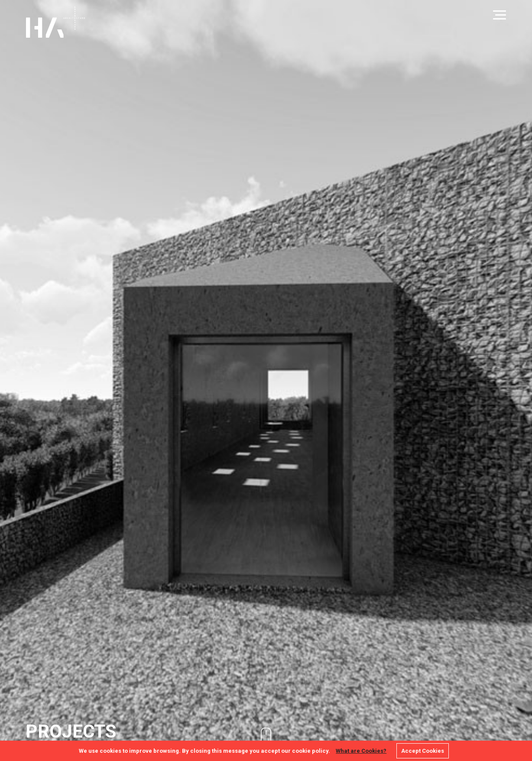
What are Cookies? (361, 751)
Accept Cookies (423, 751)
